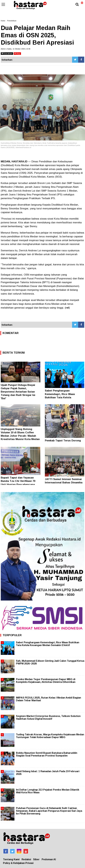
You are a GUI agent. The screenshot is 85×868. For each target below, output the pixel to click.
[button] (82, 2)
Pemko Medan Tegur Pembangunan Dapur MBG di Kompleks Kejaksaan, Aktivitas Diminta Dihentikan (46, 681)
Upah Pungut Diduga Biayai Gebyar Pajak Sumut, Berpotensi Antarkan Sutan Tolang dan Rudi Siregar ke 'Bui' (18, 392)
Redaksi (26, 859)
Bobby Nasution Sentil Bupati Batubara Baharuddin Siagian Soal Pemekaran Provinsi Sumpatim (47, 754)
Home (3, 21)
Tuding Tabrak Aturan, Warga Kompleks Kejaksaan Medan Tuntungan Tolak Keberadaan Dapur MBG (50, 736)
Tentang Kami (11, 859)
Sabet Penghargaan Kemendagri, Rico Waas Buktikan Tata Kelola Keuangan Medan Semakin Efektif (61, 397)
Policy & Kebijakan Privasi (18, 863)
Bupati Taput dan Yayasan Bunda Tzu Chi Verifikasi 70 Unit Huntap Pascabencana (18, 481)
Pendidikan (12, 21)
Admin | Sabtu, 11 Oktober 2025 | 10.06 (16, 49)
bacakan (7, 53)
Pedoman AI (49, 859)
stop (17, 53)
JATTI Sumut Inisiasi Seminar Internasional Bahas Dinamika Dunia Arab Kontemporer (64, 483)
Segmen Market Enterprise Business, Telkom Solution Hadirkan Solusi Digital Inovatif (48, 717)
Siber (36, 859)
